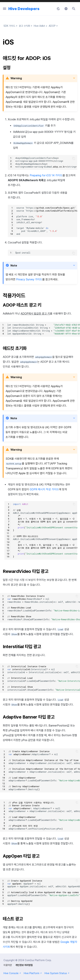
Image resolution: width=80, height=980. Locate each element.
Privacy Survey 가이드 (29, 279)
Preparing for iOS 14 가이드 (46, 175)
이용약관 (8, 965)
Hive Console (12, 973)
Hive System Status (57, 973)
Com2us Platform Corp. (38, 960)
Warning (16, 78)
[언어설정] (66, 9)
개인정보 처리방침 (24, 965)
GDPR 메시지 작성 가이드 (44, 489)
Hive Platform (33, 973)
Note (14, 266)
